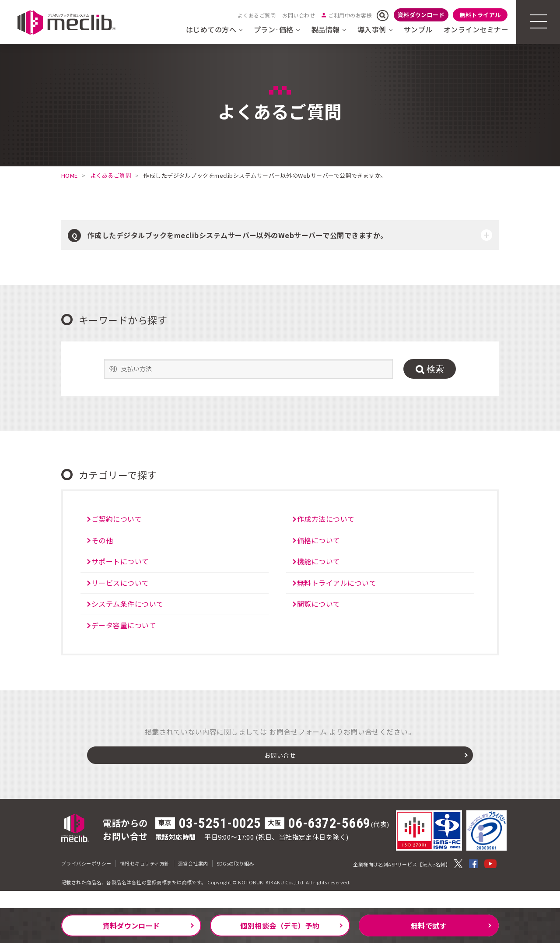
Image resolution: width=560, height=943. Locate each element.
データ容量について (124, 625)
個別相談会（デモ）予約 (280, 925)
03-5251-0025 (220, 840)
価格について (319, 540)
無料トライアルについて (337, 583)
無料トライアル (480, 15)
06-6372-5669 (329, 840)
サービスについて (120, 583)
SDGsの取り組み (235, 880)
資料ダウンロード (421, 15)
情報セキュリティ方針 (145, 880)
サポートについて (120, 561)
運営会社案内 (193, 880)
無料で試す (429, 925)
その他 (102, 540)
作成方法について (326, 519)
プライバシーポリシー (86, 880)
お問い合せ (280, 770)
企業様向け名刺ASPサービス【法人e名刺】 (402, 881)
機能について (319, 561)
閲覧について (319, 604)
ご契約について (117, 519)
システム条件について (128, 604)
